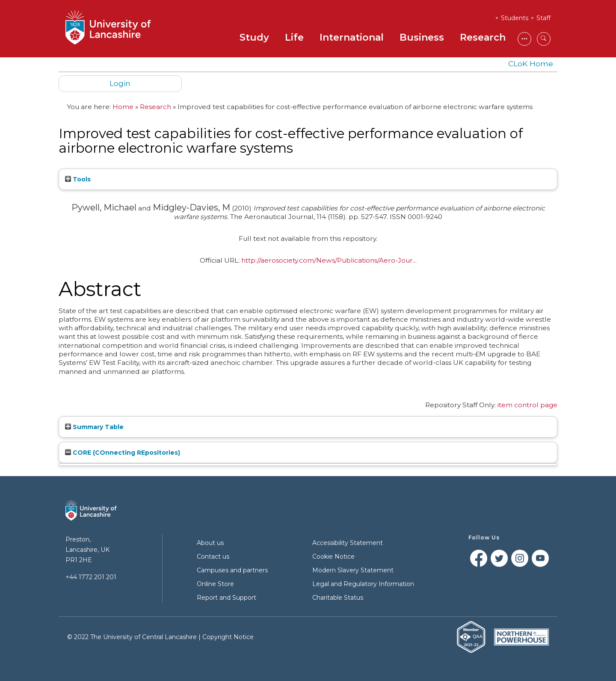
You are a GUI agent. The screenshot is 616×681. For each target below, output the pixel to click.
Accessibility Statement (348, 543)
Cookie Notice (333, 557)
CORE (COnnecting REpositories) (123, 453)
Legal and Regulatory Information (363, 584)
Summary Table (94, 427)
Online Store (215, 584)
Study (254, 37)
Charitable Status (338, 598)
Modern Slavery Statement (353, 570)
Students (515, 18)
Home (123, 107)
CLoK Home (531, 64)
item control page (527, 405)
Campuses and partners (232, 570)
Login (120, 83)
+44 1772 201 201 (91, 577)
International (352, 37)
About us (210, 543)
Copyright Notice (228, 637)
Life (294, 37)
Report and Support (227, 598)
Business (422, 37)
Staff (543, 18)
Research (483, 37)
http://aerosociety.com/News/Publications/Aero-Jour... (329, 260)
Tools (78, 179)
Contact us (213, 557)
